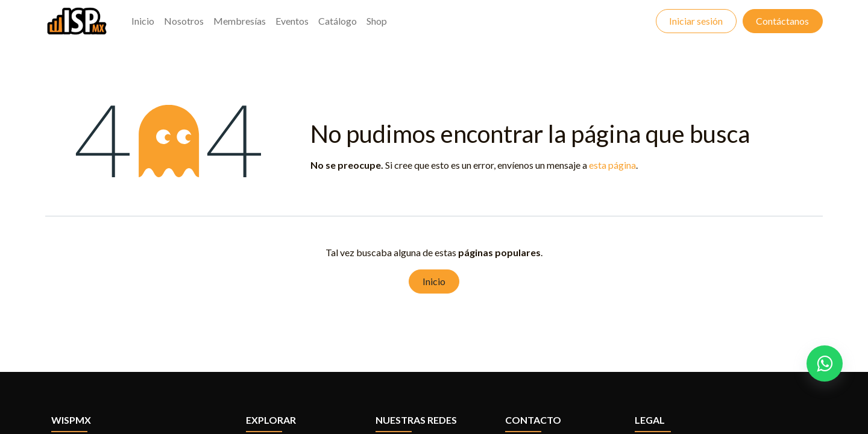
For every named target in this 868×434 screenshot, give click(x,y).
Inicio (434, 281)
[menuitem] (143, 21)
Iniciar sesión (696, 21)
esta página (612, 165)
